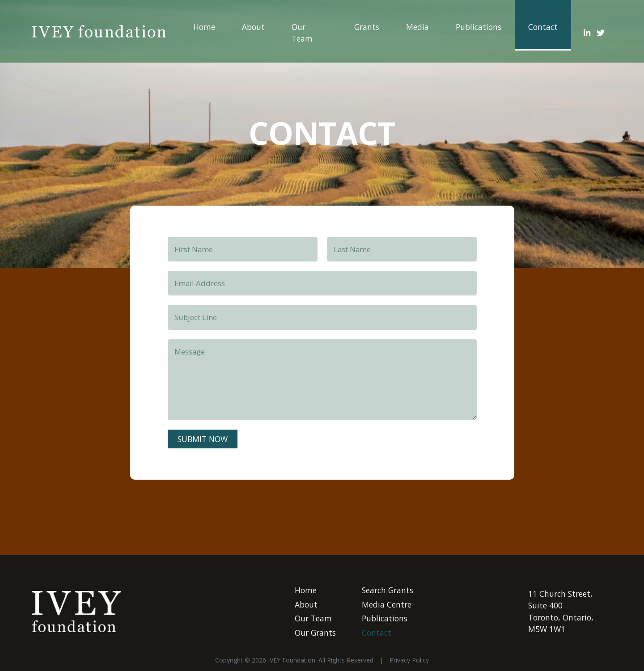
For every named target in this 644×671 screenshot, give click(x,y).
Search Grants (388, 590)
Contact (543, 27)
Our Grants (315, 633)
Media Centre (387, 604)
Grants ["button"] (367, 27)
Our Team (302, 33)
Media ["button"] (417, 27)
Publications (479, 27)
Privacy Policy (409, 660)
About (253, 27)
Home (204, 27)
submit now (203, 439)
